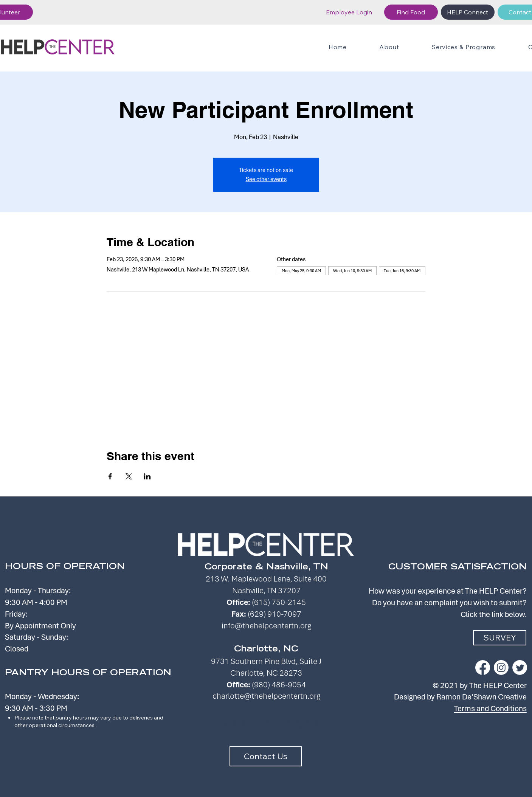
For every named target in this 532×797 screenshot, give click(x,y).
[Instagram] (501, 668)
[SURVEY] (500, 638)
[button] (464, 47)
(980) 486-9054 (279, 685)
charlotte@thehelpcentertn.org (266, 696)
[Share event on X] (129, 476)
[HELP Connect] (468, 12)
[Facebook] (483, 668)
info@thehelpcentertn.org (266, 626)
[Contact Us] (266, 756)
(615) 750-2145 (279, 602)
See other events (266, 179)
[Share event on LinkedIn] (147, 476)
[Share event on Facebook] (110, 476)
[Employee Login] (349, 12)
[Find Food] (411, 12)
